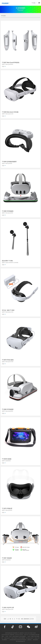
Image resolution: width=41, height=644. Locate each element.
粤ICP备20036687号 (20, 641)
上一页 (9, 619)
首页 (5, 619)
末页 (22, 619)
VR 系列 (3, 16)
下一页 (18, 619)
